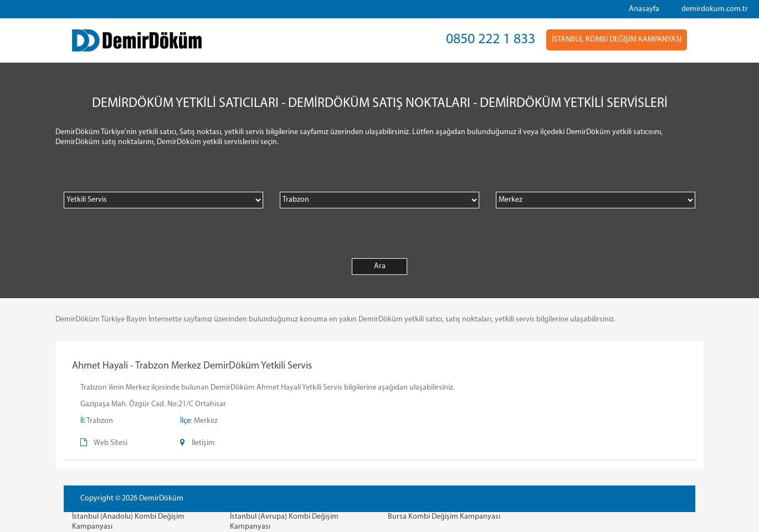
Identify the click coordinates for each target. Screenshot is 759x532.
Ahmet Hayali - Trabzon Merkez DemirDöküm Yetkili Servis (192, 366)
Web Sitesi (111, 443)
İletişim (203, 443)
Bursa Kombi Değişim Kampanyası (444, 517)
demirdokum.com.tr (715, 9)
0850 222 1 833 (491, 40)
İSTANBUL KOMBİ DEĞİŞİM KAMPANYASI (617, 40)
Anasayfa (644, 9)
